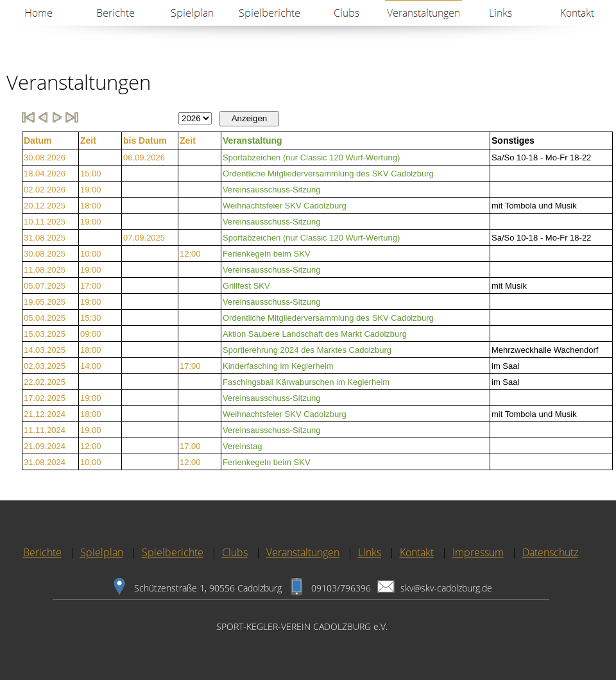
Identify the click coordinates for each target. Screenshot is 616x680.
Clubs (235, 552)
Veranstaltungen (303, 552)
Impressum (478, 552)
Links (370, 552)
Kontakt (417, 552)
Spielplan (102, 552)
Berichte (42, 552)
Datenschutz (550, 552)
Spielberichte (173, 552)
